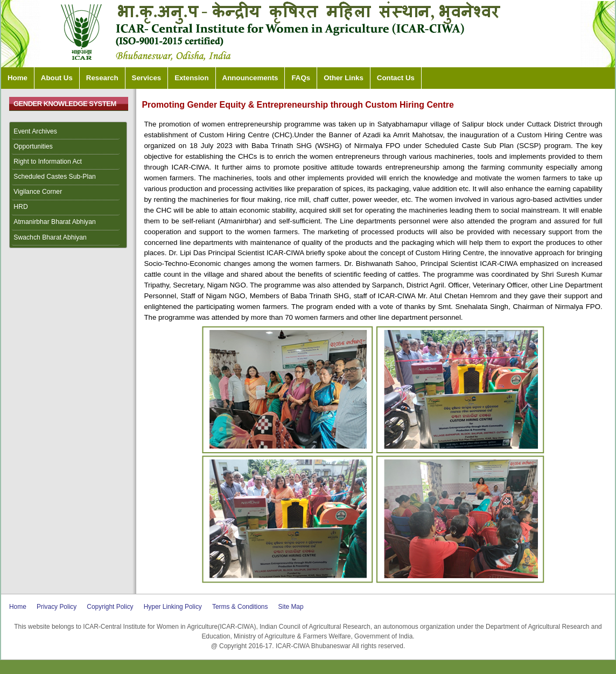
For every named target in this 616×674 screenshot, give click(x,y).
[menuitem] (68, 132)
